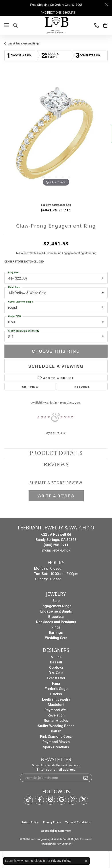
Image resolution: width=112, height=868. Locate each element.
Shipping (30, 387)
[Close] (107, 5)
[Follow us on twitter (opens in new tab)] (84, 800)
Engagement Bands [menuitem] (56, 611)
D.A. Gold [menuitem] (56, 673)
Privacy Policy (52, 822)
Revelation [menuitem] (56, 715)
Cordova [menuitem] (56, 668)
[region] (56, 136)
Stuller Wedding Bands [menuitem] (56, 726)
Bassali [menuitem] (56, 662)
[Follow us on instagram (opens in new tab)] (50, 800)
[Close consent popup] (86, 861)
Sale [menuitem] (56, 601)
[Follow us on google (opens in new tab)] (62, 800)
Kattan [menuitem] (56, 731)
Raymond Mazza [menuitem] (56, 742)
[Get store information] (56, 551)
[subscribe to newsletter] (86, 778)
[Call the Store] (56, 545)
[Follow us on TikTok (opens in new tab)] (28, 800)
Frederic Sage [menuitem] (56, 689)
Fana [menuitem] (56, 683)
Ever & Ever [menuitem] (56, 678)
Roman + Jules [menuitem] (56, 721)
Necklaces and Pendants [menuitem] (56, 622)
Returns (82, 387)
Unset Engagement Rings (23, 44)
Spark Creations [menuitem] (56, 747)
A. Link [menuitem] (56, 657)
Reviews (56, 466)
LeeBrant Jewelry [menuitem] (56, 699)
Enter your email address (56, 770)
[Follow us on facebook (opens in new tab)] (39, 800)
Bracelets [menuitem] (56, 617)
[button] (20, 25)
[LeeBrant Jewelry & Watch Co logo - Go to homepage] (56, 25)
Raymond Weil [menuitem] (56, 710)
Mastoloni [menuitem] (56, 705)
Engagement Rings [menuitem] (56, 606)
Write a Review (56, 496)
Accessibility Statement (56, 831)
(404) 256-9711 (56, 210)
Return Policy (30, 822)
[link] (58, 13)
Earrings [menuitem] (56, 633)
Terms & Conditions (78, 822)
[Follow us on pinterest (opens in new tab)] (73, 800)
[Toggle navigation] (7, 25)
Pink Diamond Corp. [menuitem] (56, 737)
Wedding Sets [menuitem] (56, 638)
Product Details (56, 454)
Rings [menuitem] (56, 627)
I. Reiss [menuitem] (56, 694)
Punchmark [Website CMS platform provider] (64, 844)
